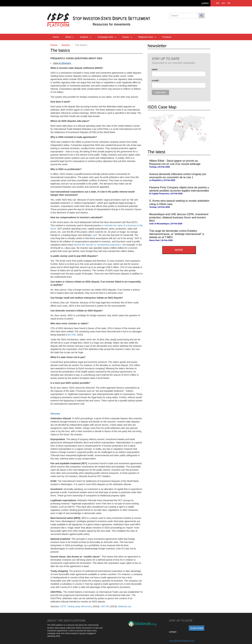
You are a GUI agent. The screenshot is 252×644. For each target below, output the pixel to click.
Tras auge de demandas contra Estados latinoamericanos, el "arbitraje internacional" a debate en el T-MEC (176, 234)
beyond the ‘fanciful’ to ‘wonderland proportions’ (98, 245)
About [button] (69, 37)
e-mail (156, 81)
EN (218, 3)
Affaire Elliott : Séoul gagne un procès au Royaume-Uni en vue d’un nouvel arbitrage (175, 162)
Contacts (167, 37)
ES (223, 3)
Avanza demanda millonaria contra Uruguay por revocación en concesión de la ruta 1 (178, 176)
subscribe (197, 628)
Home (56, 37)
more (179, 250)
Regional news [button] (147, 37)
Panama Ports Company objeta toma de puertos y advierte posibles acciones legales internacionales (179, 189)
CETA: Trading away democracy (76, 606)
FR (229, 3)
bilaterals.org (124, 606)
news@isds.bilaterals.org (182, 641)
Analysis (85, 37)
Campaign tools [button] (107, 37)
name (155, 69)
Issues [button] (127, 37)
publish (205, 3)
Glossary (66, 63)
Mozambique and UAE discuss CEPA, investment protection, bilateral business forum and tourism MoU (179, 217)
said (95, 235)
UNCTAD (71, 335)
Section (66, 45)
